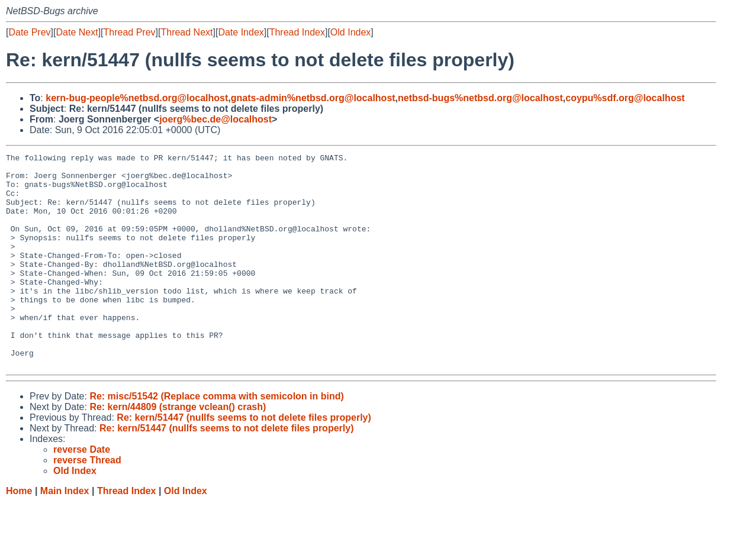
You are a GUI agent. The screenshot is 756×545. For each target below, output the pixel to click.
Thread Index (297, 32)
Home (19, 533)
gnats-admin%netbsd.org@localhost (313, 98)
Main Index (65, 533)
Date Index (241, 32)
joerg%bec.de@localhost (215, 119)
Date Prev (29, 32)
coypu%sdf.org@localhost (625, 98)
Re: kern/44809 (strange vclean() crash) (178, 449)
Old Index (350, 32)
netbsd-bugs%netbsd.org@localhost (480, 98)
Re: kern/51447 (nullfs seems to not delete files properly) (244, 460)
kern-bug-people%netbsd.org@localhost (137, 98)
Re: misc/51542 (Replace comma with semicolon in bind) (216, 439)
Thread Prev (130, 32)
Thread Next (186, 32)
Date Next (77, 32)
